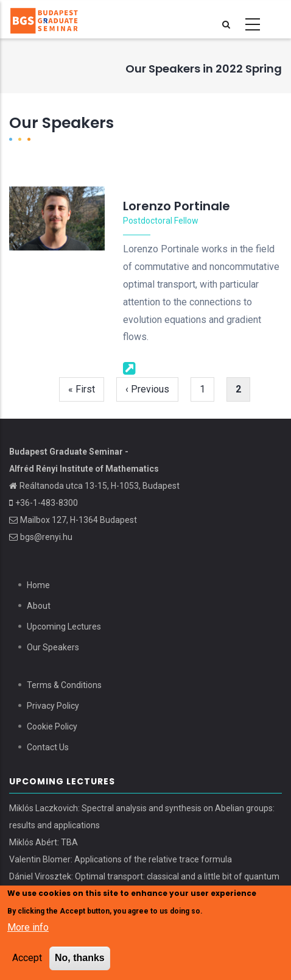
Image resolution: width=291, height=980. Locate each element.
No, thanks (80, 960)
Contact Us (48, 747)
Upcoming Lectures (64, 627)
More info (28, 929)
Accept (27, 960)
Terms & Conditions (64, 685)
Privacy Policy (53, 706)
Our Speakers (53, 647)
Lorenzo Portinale (177, 206)
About (39, 606)
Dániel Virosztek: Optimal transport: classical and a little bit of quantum (144, 876)
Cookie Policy (52, 726)
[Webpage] (129, 367)
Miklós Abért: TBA (44, 842)
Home (38, 585)
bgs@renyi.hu (46, 537)
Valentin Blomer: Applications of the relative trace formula (121, 859)
